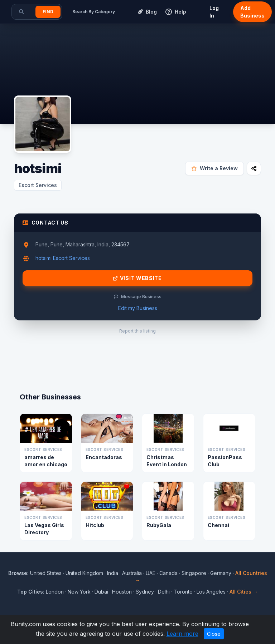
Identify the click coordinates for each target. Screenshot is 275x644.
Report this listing (137, 331)
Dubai (101, 592)
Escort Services (38, 185)
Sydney (145, 592)
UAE (151, 573)
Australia (132, 573)
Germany (221, 573)
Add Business (252, 12)
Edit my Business (138, 308)
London (55, 592)
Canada (168, 573)
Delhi (164, 592)
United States (46, 573)
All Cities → (244, 592)
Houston (122, 592)
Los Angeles (211, 592)
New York (79, 592)
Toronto (183, 592)
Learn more (182, 634)
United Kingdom (84, 573)
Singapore (194, 573)
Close (214, 634)
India (113, 573)
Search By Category (94, 12)
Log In (214, 12)
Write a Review (214, 168)
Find (48, 12)
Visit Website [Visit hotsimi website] (137, 278)
